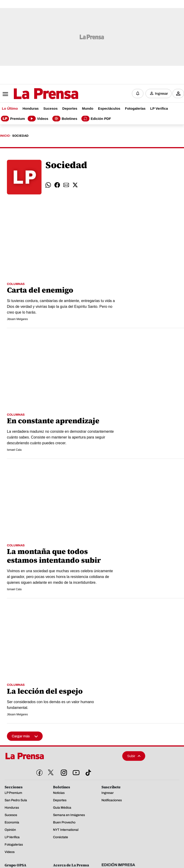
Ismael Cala (14, 449)
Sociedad (20, 135)
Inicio (5, 135)
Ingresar (161, 93)
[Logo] (35, 94)
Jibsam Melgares (17, 319)
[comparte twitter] (75, 184)
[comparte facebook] (57, 184)
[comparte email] (66, 184)
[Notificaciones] (138, 93)
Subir (134, 755)
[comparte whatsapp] (48, 184)
